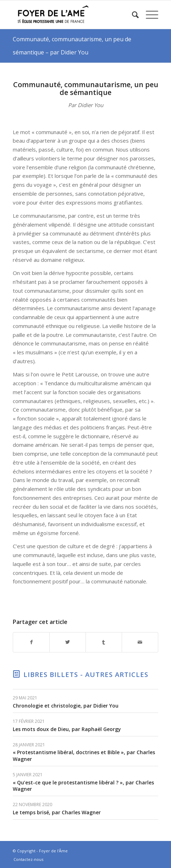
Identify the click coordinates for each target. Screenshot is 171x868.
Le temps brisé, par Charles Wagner (57, 812)
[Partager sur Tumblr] (104, 642)
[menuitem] (132, 15)
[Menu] (148, 15)
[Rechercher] (132, 15)
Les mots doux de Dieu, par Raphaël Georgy (67, 729)
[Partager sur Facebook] (31, 642)
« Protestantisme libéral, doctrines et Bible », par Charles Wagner (84, 755)
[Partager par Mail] (140, 642)
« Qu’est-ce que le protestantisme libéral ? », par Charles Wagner (83, 786)
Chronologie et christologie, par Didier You (66, 706)
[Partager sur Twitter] (68, 642)
